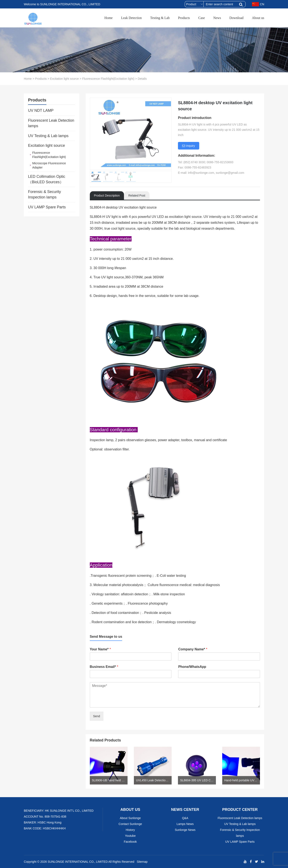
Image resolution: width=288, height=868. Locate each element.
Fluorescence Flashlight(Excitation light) (108, 79)
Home (108, 18)
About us (258, 18)
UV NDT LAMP (41, 111)
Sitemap (142, 862)
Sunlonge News (185, 830)
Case (202, 18)
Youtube (130, 836)
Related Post (137, 195)
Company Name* (193, 649)
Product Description (107, 195)
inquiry (188, 146)
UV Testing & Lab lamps (48, 136)
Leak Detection (131, 18)
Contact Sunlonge (130, 824)
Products (184, 18)
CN (258, 4)
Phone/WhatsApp (192, 667)
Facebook (130, 842)
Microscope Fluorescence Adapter (49, 165)
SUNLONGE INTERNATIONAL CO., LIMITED (78, 862)
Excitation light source (65, 79)
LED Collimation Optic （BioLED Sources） (47, 179)
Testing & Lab (160, 18)
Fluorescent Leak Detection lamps (51, 123)
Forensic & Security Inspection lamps (44, 194)
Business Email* (104, 667)
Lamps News (185, 824)
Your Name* (100, 649)
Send (97, 716)
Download (236, 18)
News (217, 18)
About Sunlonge (130, 818)
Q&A (185, 818)
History (130, 830)
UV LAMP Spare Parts (47, 207)
